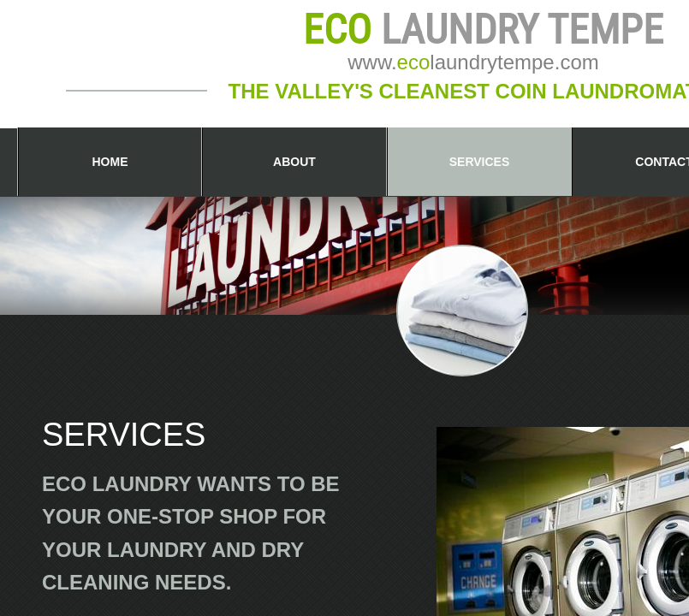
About (294, 162)
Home (110, 162)
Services (480, 162)
